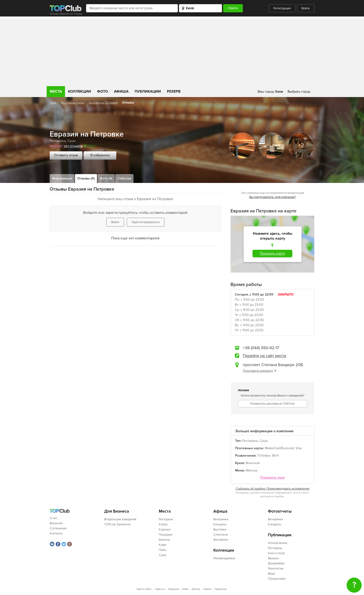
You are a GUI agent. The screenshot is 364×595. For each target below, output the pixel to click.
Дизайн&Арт (276, 563)
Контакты (56, 533)
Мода (271, 574)
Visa (299, 448)
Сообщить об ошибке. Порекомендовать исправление (273, 489)
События (124, 178)
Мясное (252, 470)
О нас (54, 518)
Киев (53, 103)
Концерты (220, 524)
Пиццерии (166, 535)
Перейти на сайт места (264, 356)
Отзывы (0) (86, 178)
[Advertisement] (182, 51)
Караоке (165, 530)
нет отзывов (73, 146)
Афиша (121, 91)
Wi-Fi (276, 456)
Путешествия (277, 579)
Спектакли (221, 535)
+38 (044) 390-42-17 (261, 348)
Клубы (163, 524)
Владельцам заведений (120, 519)
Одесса (160, 589)
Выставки (220, 530)
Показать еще (273, 478)
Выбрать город (299, 92)
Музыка (273, 558)
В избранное (100, 155)
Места (56, 91)
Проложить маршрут (260, 371)
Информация (62, 178)
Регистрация (282, 8)
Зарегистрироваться (146, 222)
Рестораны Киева (73, 103)
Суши (72, 141)
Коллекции (80, 91)
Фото (102, 91)
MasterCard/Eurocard (279, 448)
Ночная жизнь (278, 543)
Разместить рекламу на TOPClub (273, 404)
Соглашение (58, 528)
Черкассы (221, 589)
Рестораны (58, 141)
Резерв (174, 91)
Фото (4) (106, 178)
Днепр (196, 589)
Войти (305, 8)
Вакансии (56, 523)
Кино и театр (276, 553)
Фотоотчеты (280, 511)
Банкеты (164, 540)
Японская (253, 463)
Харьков (173, 589)
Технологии (276, 569)
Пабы (163, 550)
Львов (207, 589)
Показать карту (272, 254)
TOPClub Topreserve (117, 524)
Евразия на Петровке (103, 103)
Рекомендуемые (224, 558)
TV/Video (264, 456)
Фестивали (221, 540)
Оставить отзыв (66, 155)
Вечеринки (221, 519)
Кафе (162, 545)
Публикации (148, 91)
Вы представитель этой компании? (273, 197)
